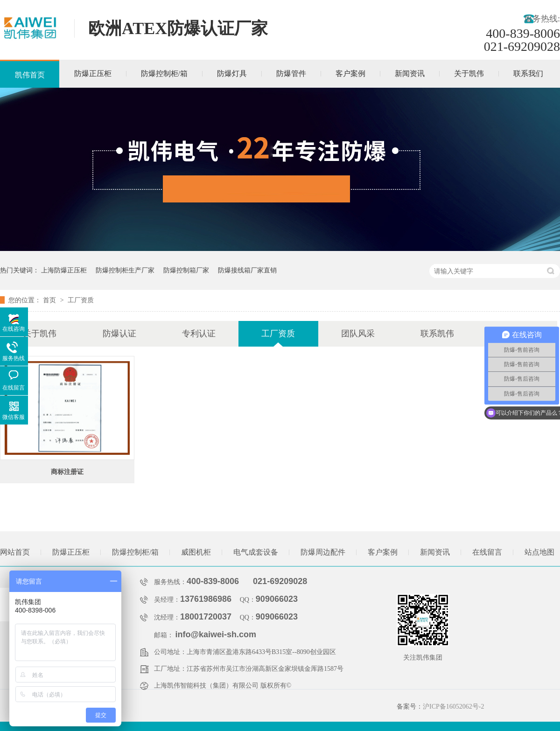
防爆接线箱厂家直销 (247, 270)
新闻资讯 (410, 73)
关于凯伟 (469, 73)
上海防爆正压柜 (64, 270)
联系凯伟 (437, 334)
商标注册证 (67, 472)
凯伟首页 (30, 75)
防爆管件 (291, 73)
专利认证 (199, 334)
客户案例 (350, 73)
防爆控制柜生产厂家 (125, 270)
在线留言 (487, 552)
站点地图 (539, 552)
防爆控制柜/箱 (164, 73)
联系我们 (528, 73)
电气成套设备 (256, 552)
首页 (50, 300)
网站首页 (15, 552)
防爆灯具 (232, 73)
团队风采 (358, 334)
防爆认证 (119, 334)
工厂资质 (81, 300)
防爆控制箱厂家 (186, 270)
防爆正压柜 (93, 73)
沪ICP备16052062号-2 (453, 707)
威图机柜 (196, 552)
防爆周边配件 (323, 552)
